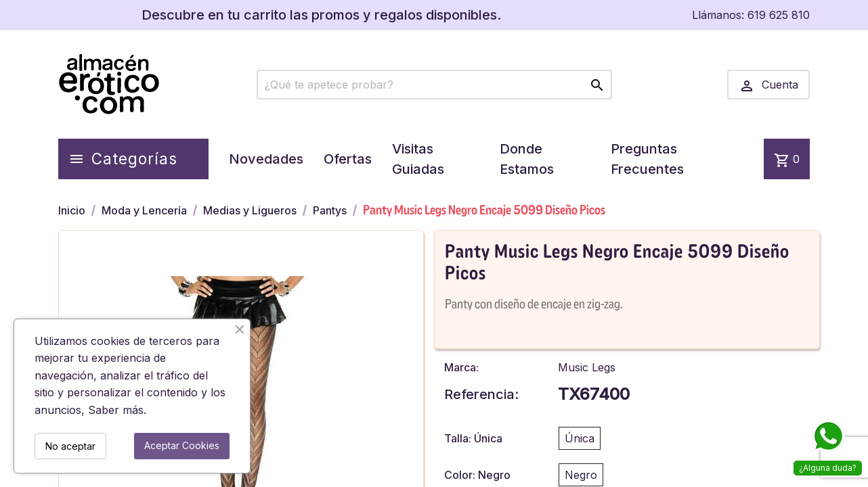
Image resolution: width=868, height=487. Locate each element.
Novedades (266, 159)
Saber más (116, 410)
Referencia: (481, 394)
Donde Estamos (527, 159)
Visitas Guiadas (418, 159)
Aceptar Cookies (182, 445)
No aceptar (70, 446)
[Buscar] (434, 85)
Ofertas (348, 159)
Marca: (461, 367)
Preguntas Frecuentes (647, 159)
